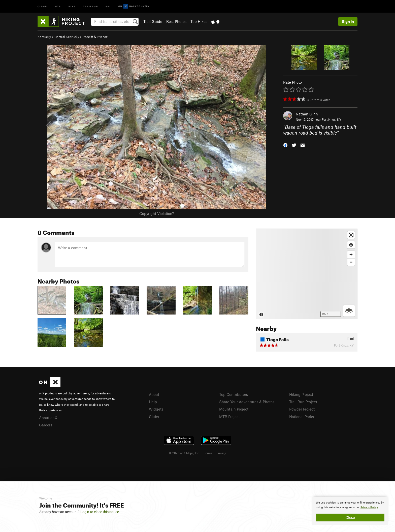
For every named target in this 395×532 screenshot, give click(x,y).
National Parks (302, 417)
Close (350, 517)
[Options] (349, 311)
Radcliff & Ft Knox (95, 37)
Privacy (221, 453)
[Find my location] (351, 245)
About (154, 394)
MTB (58, 6)
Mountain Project (234, 409)
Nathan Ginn (307, 114)
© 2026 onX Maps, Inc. (184, 453)
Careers (46, 425)
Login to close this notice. (100, 512)
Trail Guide (153, 21)
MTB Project (229, 417)
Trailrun (91, 6)
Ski (108, 6)
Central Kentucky (67, 37)
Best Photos (176, 21)
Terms (208, 453)
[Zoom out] (351, 262)
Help (153, 402)
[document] (350, 511)
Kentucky (44, 37)
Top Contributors (234, 394)
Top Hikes (199, 21)
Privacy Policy (369, 507)
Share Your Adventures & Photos (247, 402)
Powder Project (302, 409)
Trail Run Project (303, 402)
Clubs (154, 417)
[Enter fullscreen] (351, 235)
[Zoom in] (351, 255)
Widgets (156, 409)
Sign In (348, 21)
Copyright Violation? (157, 213)
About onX (48, 418)
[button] (285, 145)
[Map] (307, 274)
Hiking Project (301, 394)
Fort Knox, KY (332, 119)
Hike (72, 6)
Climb (42, 6)
